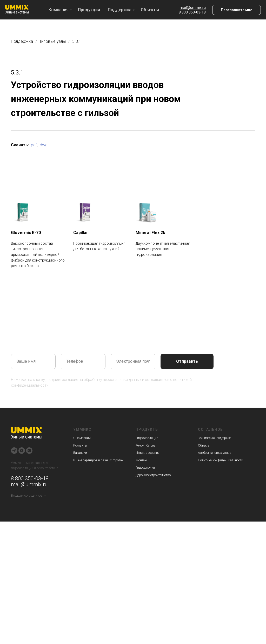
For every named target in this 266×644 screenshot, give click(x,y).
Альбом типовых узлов (215, 453)
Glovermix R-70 (26, 233)
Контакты (80, 446)
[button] (237, 10)
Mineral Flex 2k (150, 233)
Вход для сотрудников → (29, 496)
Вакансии (80, 453)
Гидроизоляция (147, 438)
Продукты (147, 429)
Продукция (89, 10)
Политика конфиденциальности (221, 460)
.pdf (33, 145)
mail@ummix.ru (193, 8)
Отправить (187, 361)
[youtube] (22, 451)
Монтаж (141, 460)
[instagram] (29, 451)
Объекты (150, 10)
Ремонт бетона (146, 446)
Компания (59, 10)
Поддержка (120, 10)
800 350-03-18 (31, 478)
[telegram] (14, 451)
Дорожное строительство (153, 475)
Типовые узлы (52, 41)
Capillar (81, 233)
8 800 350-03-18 (192, 12)
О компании (82, 438)
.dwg (43, 145)
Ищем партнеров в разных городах (98, 460)
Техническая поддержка (215, 438)
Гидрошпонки (145, 468)
